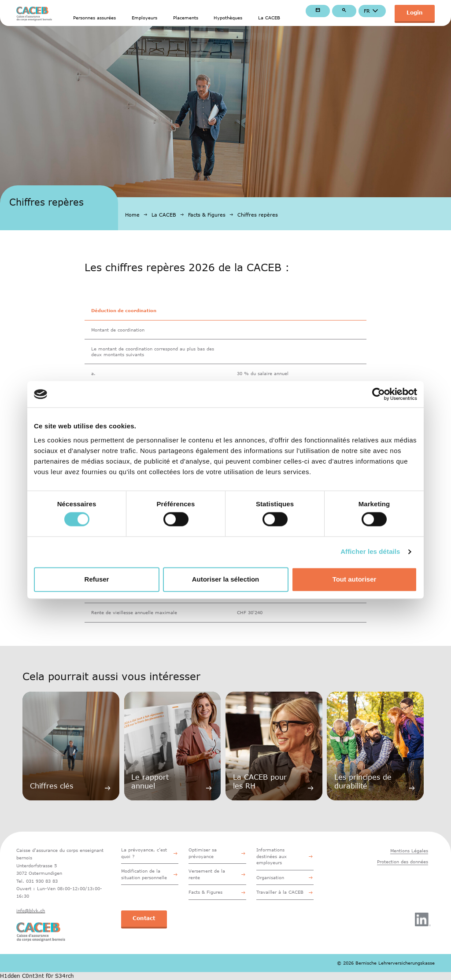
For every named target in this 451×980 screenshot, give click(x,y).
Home (132, 215)
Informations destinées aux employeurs (272, 856)
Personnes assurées (94, 18)
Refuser (97, 579)
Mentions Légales (409, 851)
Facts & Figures (207, 215)
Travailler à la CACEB (280, 892)
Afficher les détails (370, 552)
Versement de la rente (207, 874)
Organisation (270, 877)
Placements (186, 18)
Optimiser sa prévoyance (203, 853)
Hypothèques (228, 18)
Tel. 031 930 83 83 (37, 881)
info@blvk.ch (31, 910)
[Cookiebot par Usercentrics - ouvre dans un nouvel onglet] (379, 394)
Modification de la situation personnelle (144, 874)
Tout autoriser (355, 579)
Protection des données (403, 862)
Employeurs (144, 18)
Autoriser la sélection (226, 579)
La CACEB (269, 18)
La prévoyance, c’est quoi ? (144, 853)
